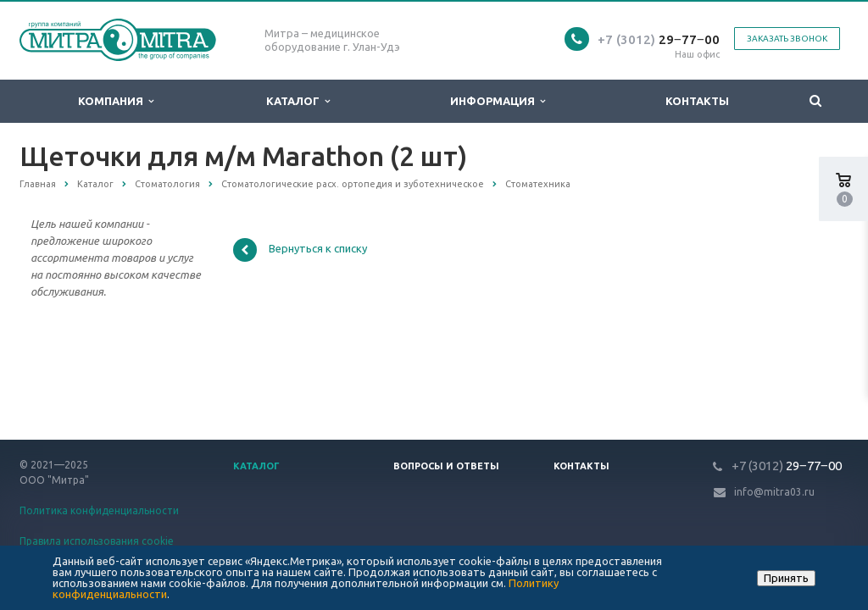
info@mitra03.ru (774, 492)
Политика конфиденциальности (99, 510)
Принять (786, 578)
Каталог (298, 101)
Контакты (697, 101)
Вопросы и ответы (446, 466)
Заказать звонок (787, 39)
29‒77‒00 (659, 39)
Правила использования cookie (97, 541)
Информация (498, 101)
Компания (116, 101)
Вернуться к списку (300, 250)
